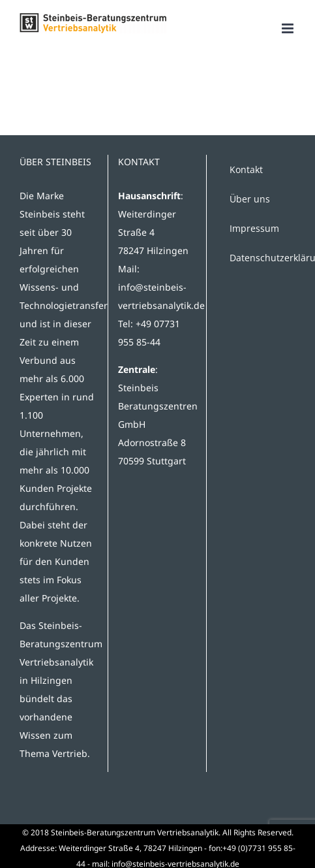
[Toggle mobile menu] (289, 28)
